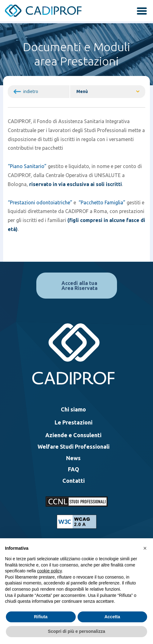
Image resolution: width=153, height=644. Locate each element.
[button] (145, 548)
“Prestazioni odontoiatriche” (40, 202)
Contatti (74, 481)
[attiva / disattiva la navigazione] (140, 12)
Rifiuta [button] (41, 617)
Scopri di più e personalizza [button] (76, 631)
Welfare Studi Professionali (74, 446)
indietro (31, 91)
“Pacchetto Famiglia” (102, 202)
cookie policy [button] (49, 571)
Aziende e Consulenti (73, 435)
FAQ (74, 469)
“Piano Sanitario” (27, 166)
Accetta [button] (112, 617)
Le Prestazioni (74, 422)
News (73, 458)
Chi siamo (73, 409)
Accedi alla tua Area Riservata (79, 286)
